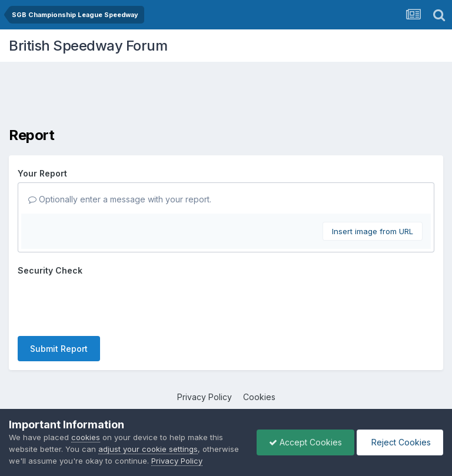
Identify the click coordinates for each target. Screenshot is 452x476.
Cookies (259, 397)
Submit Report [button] (59, 349)
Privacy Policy (205, 397)
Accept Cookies (305, 442)
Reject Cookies (400, 442)
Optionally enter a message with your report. (120, 199)
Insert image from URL (373, 231)
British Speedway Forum (88, 46)
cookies (86, 437)
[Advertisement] (226, 97)
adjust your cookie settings (148, 449)
